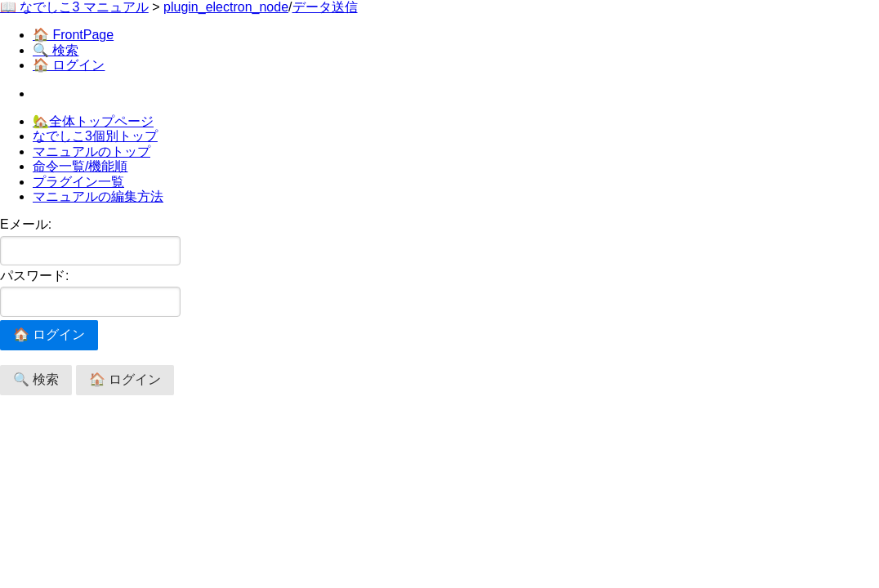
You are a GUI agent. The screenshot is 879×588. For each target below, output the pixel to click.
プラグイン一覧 (78, 182)
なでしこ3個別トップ (95, 136)
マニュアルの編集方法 (98, 196)
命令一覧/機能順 (80, 166)
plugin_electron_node (226, 7)
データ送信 (325, 7)
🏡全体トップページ (93, 121)
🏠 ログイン (69, 65)
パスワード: (90, 293)
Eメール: (90, 241)
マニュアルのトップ (91, 151)
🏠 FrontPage (73, 35)
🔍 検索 (56, 50)
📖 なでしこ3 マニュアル (74, 7)
